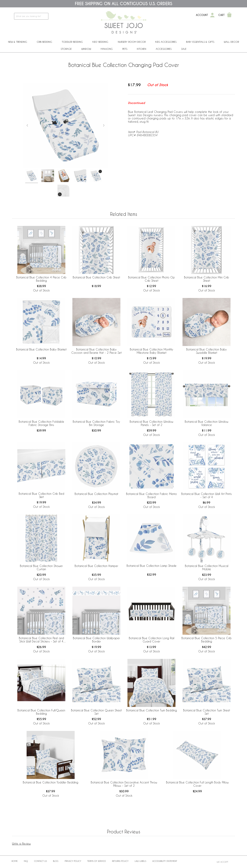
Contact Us (40, 861)
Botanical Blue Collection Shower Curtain (41, 567)
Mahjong (107, 49)
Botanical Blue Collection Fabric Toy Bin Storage (96, 423)
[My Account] (212, 15)
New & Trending (18, 42)
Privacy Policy (73, 861)
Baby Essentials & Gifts (200, 42)
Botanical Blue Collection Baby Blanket (41, 349)
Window (86, 49)
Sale (184, 49)
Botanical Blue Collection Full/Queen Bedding (41, 712)
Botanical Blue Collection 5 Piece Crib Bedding (207, 640)
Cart (222, 15)
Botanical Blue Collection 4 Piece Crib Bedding (41, 279)
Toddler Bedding (72, 42)
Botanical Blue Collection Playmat (96, 494)
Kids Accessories (166, 42)
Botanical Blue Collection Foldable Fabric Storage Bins (41, 423)
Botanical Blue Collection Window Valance (207, 423)
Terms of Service (97, 861)
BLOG (56, 861)
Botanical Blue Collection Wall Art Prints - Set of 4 (207, 495)
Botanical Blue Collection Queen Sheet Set (96, 712)
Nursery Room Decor (132, 42)
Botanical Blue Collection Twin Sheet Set (207, 712)
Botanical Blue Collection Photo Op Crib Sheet (151, 279)
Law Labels (140, 861)
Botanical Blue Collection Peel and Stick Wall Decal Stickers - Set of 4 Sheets (41, 640)
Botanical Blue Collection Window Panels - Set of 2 (151, 423)
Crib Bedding (44, 42)
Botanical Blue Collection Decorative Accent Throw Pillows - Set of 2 (124, 784)
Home (15, 861)
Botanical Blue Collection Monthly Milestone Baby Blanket (152, 351)
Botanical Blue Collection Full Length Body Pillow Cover (197, 784)
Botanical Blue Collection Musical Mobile (207, 567)
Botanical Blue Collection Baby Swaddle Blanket (207, 351)
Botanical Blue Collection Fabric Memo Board (151, 495)
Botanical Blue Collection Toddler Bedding (51, 782)
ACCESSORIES (164, 49)
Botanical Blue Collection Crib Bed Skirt (41, 495)
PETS (125, 49)
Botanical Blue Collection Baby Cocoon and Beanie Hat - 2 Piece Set (96, 351)
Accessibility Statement (165, 861)
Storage (66, 49)
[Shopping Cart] (229, 15)
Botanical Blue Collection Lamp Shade (152, 566)
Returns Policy (120, 861)
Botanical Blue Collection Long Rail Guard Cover (152, 640)
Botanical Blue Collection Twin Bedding (152, 710)
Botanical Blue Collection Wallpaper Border (96, 640)
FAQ (26, 861)
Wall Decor (231, 42)
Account (202, 15)
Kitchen (142, 49)
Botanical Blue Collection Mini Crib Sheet (207, 279)
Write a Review (21, 844)
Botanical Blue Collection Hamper (96, 566)
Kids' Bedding (100, 42)
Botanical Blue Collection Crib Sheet (96, 277)
